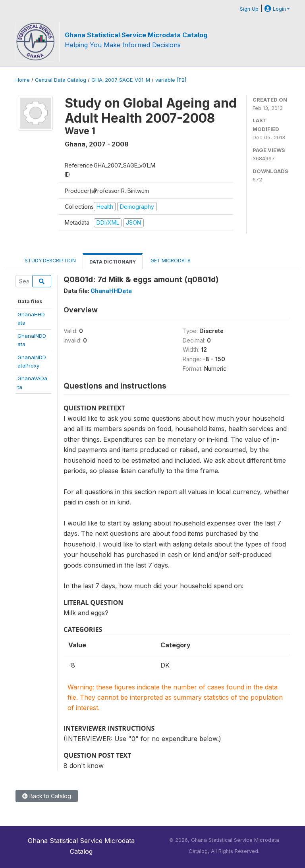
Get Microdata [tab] (170, 261)
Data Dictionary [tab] (113, 262)
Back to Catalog (47, 796)
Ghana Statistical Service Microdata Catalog (136, 35)
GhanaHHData (111, 291)
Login (275, 9)
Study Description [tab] (50, 261)
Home (23, 80)
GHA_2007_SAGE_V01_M (121, 80)
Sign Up (249, 9)
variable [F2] (171, 80)
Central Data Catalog (61, 80)
